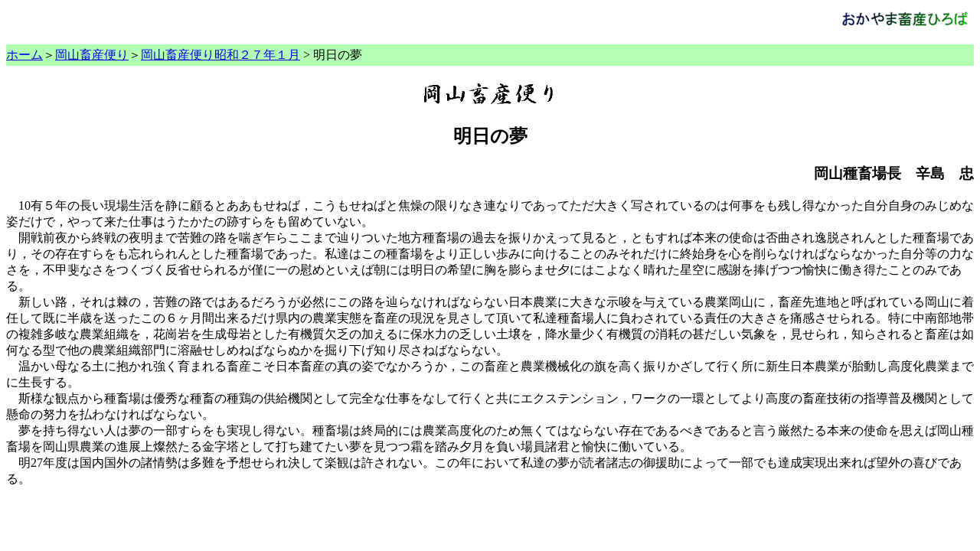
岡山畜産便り (92, 55)
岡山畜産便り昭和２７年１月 (220, 55)
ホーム (24, 55)
